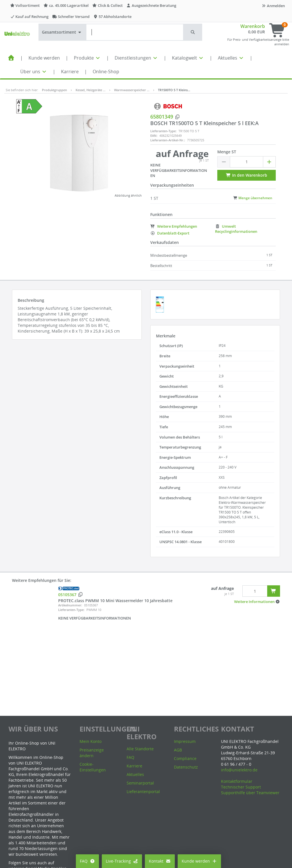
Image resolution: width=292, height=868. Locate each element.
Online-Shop (106, 72)
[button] (193, 32)
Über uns (34, 72)
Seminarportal (140, 783)
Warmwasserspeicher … (132, 90)
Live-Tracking (122, 861)
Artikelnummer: (70, 605)
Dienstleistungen (136, 58)
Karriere (70, 72)
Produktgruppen (54, 90)
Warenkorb (253, 26)
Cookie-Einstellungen (93, 767)
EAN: (154, 136)
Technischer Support (241, 787)
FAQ (87, 861)
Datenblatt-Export (170, 233)
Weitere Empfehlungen (174, 226)
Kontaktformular (237, 781)
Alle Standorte (140, 749)
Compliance (185, 758)
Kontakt (160, 861)
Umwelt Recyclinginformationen (236, 229)
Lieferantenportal (143, 791)
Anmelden (273, 6)
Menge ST (227, 152)
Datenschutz (186, 767)
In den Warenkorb (247, 175)
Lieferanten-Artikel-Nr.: (168, 140)
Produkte (87, 58)
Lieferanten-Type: (163, 131)
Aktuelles (231, 58)
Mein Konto (91, 741)
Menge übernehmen (253, 198)
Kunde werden (44, 58)
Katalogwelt (188, 58)
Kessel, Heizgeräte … (91, 90)
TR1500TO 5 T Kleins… (174, 90)
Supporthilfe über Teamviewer (250, 793)
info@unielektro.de (239, 770)
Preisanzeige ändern (92, 753)
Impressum (185, 741)
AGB (178, 750)
